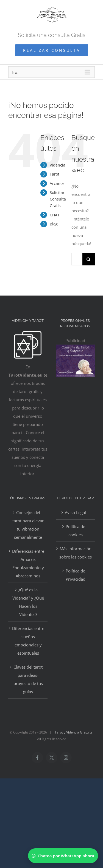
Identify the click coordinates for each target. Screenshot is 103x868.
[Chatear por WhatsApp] (63, 856)
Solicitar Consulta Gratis (58, 199)
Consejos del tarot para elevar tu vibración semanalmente (28, 525)
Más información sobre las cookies (76, 553)
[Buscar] (89, 259)
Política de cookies (75, 531)
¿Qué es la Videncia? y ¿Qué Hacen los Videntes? (28, 602)
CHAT (55, 215)
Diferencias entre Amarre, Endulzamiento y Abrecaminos (28, 563)
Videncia (58, 165)
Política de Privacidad (76, 575)
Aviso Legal (75, 512)
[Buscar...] (77, 259)
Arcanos (57, 183)
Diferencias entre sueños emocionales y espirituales (28, 641)
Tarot (55, 174)
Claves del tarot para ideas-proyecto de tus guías (28, 679)
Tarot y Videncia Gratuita (74, 732)
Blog (54, 224)
